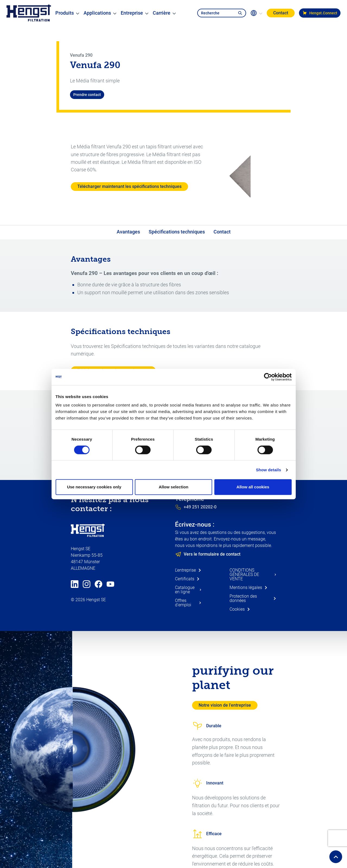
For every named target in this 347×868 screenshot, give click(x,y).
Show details (268, 470)
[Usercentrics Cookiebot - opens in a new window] (268, 377)
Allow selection (173, 487)
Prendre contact (87, 95)
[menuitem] (65, 13)
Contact (222, 232)
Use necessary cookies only (94, 487)
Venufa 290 (81, 55)
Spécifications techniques (177, 232)
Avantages (128, 232)
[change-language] (256, 13)
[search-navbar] (216, 13)
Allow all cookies (253, 487)
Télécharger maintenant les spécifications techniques (129, 186)
